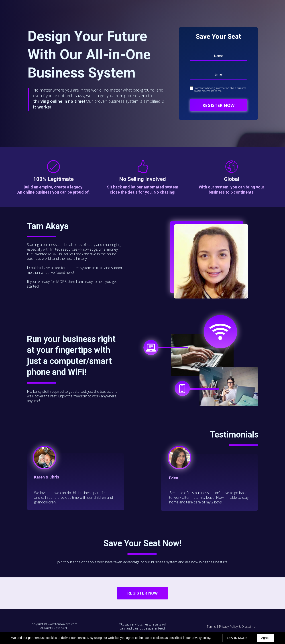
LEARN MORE (237, 638)
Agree (265, 638)
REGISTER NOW (218, 105)
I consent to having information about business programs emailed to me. (220, 89)
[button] (142, 593)
